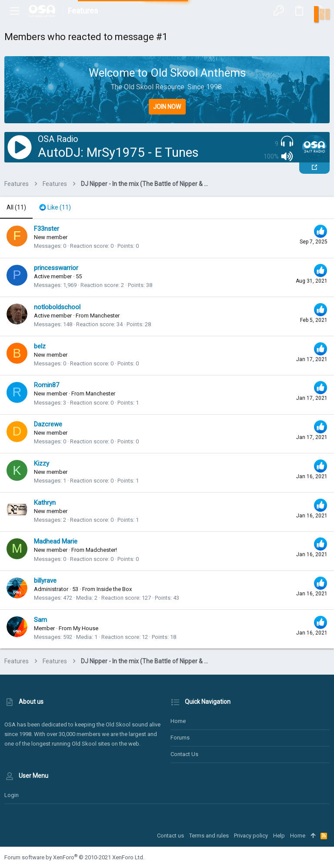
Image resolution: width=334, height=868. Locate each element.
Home (178, 721)
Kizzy (42, 463)
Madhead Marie (56, 541)
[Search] (319, 11)
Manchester (105, 316)
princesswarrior (56, 268)
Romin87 (47, 385)
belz (40, 346)
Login (12, 795)
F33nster (47, 229)
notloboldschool (57, 307)
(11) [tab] (16, 207)
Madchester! (101, 550)
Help (279, 836)
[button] (15, 11)
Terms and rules (209, 836)
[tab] (55, 208)
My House (86, 628)
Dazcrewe (48, 424)
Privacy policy (251, 836)
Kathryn (45, 503)
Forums (180, 738)
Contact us (184, 754)
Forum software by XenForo (74, 857)
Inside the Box (114, 589)
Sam (40, 620)
